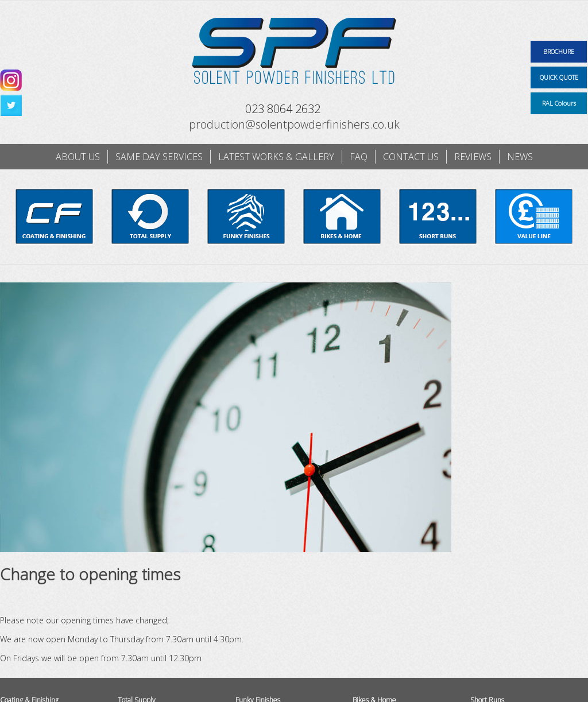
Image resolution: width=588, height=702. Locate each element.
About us (78, 157)
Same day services (159, 157)
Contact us (411, 157)
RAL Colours (559, 103)
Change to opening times (90, 574)
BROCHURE (559, 51)
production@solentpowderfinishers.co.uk (294, 124)
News (520, 157)
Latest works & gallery (276, 157)
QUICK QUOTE (559, 77)
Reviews (473, 157)
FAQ (359, 157)
